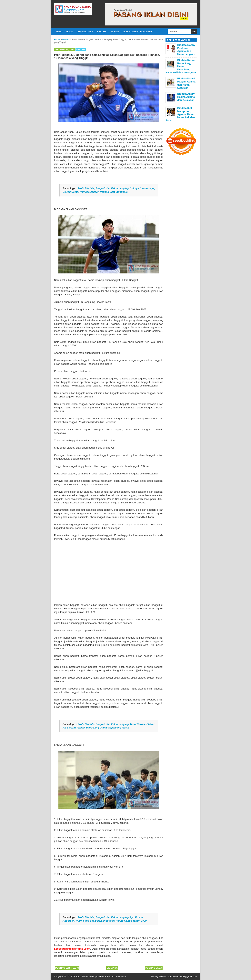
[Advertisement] (109, 572)
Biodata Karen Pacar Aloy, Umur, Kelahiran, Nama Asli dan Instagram (181, 66)
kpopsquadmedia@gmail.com (183, 976)
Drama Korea (85, 32)
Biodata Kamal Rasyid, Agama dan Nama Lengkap (186, 83)
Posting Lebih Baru (67, 968)
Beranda (112, 968)
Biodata (102, 32)
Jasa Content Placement (138, 32)
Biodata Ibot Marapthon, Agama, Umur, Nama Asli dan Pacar (180, 114)
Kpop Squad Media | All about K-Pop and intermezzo (101, 976)
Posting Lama (154, 968)
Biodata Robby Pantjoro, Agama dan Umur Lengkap (186, 50)
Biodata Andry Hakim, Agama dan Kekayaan (186, 97)
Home (70, 32)
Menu (59, 32)
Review (115, 32)
